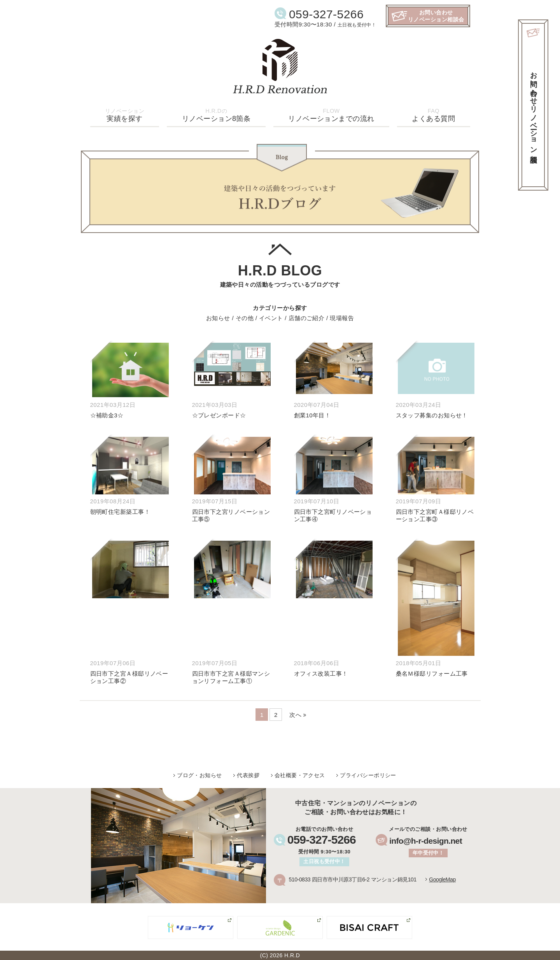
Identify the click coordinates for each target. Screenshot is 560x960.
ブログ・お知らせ (199, 774)
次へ (295, 714)
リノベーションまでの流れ (331, 115)
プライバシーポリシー (368, 774)
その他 (245, 317)
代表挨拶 (248, 774)
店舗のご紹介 (307, 317)
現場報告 (342, 317)
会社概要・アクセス (300, 774)
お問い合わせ (534, 109)
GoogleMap (442, 878)
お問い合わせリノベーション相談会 (436, 16)
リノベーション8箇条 (216, 115)
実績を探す (125, 115)
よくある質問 (433, 115)
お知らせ (218, 317)
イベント (271, 317)
